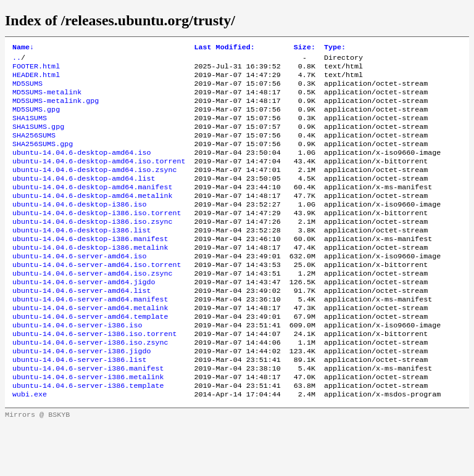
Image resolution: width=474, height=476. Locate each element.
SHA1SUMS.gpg (38, 139)
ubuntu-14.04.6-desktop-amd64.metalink (92, 218)
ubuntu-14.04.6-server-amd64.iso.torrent (97, 297)
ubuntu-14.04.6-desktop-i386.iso (79, 228)
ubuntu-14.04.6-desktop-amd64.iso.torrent (99, 178)
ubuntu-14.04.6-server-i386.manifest (88, 415)
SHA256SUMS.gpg (43, 158)
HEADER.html (36, 80)
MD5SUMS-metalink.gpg (56, 109)
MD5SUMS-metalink (47, 99)
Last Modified (225, 48)
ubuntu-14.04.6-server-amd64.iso (79, 287)
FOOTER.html (36, 70)
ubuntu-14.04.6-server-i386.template (88, 435)
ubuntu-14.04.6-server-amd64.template (90, 356)
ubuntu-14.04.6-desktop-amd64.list (84, 198)
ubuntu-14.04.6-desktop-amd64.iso (81, 168)
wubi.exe (30, 445)
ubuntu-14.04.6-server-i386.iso (77, 366)
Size (305, 48)
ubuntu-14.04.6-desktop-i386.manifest (90, 267)
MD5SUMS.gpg (36, 119)
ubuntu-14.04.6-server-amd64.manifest (90, 336)
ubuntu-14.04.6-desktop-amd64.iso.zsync (94, 188)
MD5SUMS (27, 89)
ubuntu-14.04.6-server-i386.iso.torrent (94, 375)
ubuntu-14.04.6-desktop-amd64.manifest (92, 208)
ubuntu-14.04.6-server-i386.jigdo (81, 395)
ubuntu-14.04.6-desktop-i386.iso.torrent (97, 237)
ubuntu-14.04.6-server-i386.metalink (88, 425)
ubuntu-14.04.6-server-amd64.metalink (90, 346)
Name (23, 48)
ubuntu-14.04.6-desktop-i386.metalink (90, 277)
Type (335, 48)
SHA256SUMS (34, 149)
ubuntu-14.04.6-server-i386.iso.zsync (90, 385)
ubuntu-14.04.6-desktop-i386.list (81, 257)
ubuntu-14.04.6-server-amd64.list (81, 326)
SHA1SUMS (30, 129)
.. (17, 60)
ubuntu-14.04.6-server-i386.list (79, 405)
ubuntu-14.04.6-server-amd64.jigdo (84, 316)
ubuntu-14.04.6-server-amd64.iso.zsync (92, 306)
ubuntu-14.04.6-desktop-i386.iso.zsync (92, 247)
